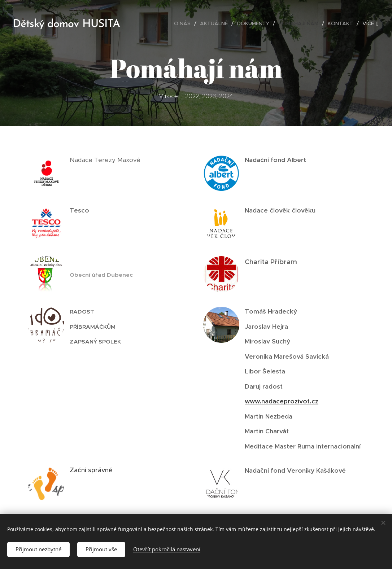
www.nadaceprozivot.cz (282, 401)
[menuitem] (184, 23)
